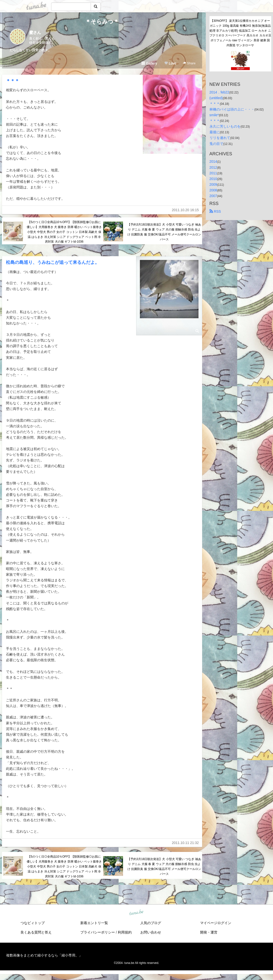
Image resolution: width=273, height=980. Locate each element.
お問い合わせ (151, 932)
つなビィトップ (33, 923)
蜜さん (35, 33)
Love (170, 63)
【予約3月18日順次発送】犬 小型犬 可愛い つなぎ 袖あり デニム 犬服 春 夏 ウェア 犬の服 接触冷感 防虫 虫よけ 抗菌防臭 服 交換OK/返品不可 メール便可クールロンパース (164, 232)
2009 (213, 184)
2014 (213, 161)
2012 (213, 167)
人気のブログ (151, 923)
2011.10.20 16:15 (185, 210)
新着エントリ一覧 (94, 923)
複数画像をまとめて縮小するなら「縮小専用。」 (44, 955)
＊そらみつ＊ (102, 22)
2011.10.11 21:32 (185, 843)
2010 (213, 179)
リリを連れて (220, 138)
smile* (214, 115)
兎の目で (216, 144)
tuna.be (136, 913)
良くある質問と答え (36, 932)
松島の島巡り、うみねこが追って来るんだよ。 (53, 262)
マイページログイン (216, 923)
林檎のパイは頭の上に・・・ (232, 109)
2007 (213, 196)
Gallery (149, 63)
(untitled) (216, 98)
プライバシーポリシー (98, 932)
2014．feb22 (219, 92)
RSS (215, 211)
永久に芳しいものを (225, 126)
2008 (213, 190)
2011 (213, 173)
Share (189, 63)
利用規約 (125, 932)
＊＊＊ (13, 81)
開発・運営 (209, 932)
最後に (215, 132)
